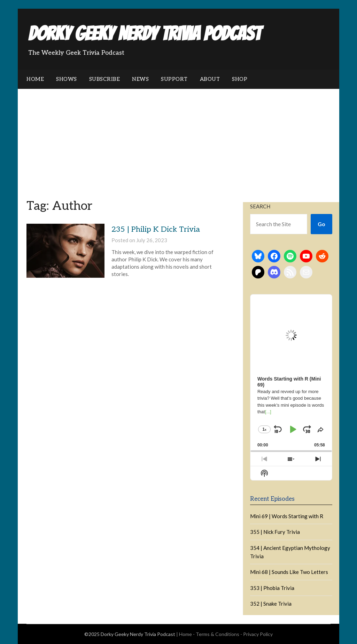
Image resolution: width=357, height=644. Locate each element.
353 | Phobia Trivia (272, 588)
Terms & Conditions (218, 634)
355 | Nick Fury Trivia (275, 532)
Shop (240, 79)
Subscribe (105, 79)
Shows (67, 79)
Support (174, 79)
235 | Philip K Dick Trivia (156, 229)
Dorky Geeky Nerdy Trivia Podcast (145, 34)
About (210, 79)
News (140, 79)
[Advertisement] (178, 141)
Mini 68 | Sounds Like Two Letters (289, 572)
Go (321, 224)
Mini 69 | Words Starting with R (287, 516)
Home (35, 79)
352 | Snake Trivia (271, 604)
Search (260, 206)
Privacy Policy (258, 634)
